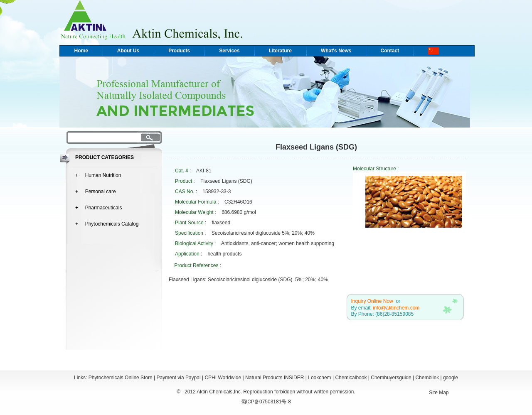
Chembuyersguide (391, 378)
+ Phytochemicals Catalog (107, 224)
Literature (280, 51)
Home (81, 51)
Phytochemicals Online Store (121, 378)
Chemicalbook (351, 378)
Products (179, 51)
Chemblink (427, 378)
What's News (336, 51)
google (451, 378)
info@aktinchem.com (396, 308)
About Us (128, 51)
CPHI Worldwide (223, 378)
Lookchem (319, 378)
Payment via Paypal (179, 378)
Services (229, 51)
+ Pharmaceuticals (99, 208)
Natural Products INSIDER (275, 378)
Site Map (439, 393)
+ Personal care (96, 192)
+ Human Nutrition (98, 175)
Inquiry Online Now (372, 301)
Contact (390, 51)
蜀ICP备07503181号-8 (266, 402)
